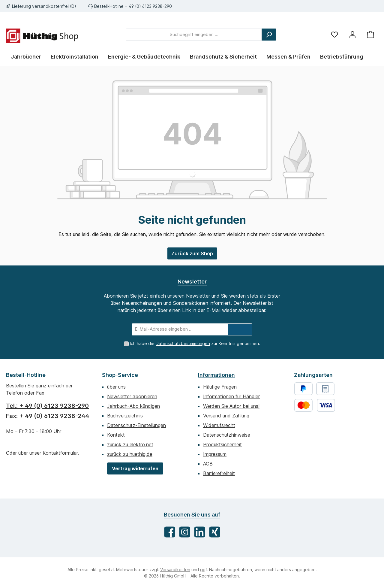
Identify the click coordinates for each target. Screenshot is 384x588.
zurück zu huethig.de (130, 454)
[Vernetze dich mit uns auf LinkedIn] (200, 532)
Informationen (216, 375)
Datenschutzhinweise (227, 435)
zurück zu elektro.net (130, 444)
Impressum (215, 454)
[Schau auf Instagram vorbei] (185, 532)
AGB (208, 464)
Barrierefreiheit (219, 473)
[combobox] (194, 35)
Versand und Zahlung (226, 416)
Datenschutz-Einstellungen (136, 425)
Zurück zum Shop (192, 253)
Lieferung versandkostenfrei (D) (44, 6)
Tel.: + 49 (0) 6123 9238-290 (47, 406)
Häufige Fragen (220, 387)
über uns (116, 387)
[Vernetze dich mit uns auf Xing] (215, 532)
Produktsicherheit (222, 444)
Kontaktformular (60, 453)
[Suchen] (269, 35)
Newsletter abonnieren (132, 396)
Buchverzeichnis (125, 416)
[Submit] (240, 329)
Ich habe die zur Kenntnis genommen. (195, 343)
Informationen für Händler (231, 396)
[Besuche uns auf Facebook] (170, 532)
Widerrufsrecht (219, 425)
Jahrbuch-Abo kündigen (133, 406)
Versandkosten (175, 570)
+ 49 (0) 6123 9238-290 (148, 6)
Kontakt (116, 435)
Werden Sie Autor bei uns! (231, 406)
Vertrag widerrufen (135, 468)
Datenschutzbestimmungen (183, 343)
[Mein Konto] (352, 34)
